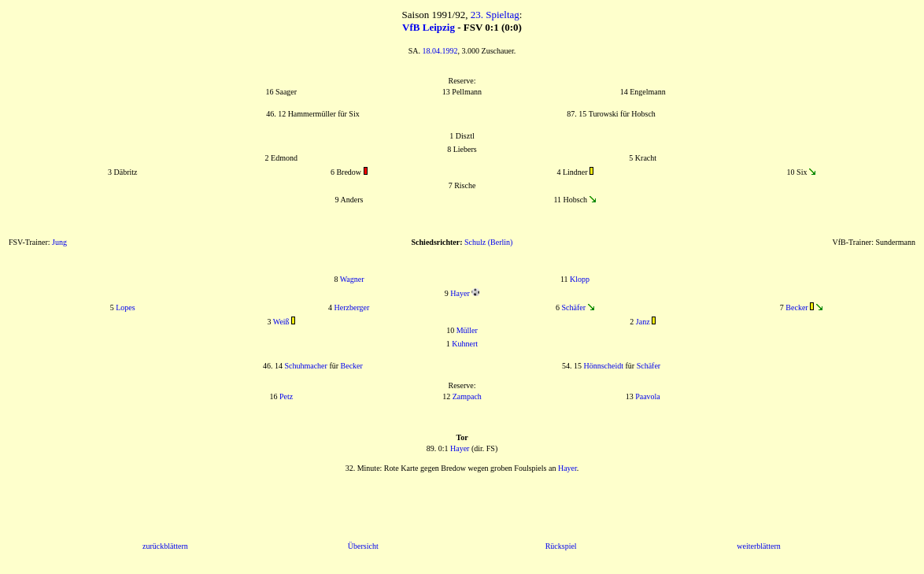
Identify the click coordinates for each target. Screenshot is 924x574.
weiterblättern (759, 546)
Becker (796, 307)
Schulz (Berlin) (488, 242)
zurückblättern (165, 546)
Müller (467, 330)
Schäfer (573, 307)
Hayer (460, 293)
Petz (286, 396)
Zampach (467, 396)
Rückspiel (561, 546)
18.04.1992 (440, 51)
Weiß (281, 322)
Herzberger (352, 307)
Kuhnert (465, 344)
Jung (59, 242)
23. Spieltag (495, 15)
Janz (643, 322)
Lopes (125, 307)
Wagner (352, 279)
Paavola (648, 396)
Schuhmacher (305, 366)
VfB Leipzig (429, 27)
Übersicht (363, 546)
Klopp (580, 279)
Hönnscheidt (603, 366)
